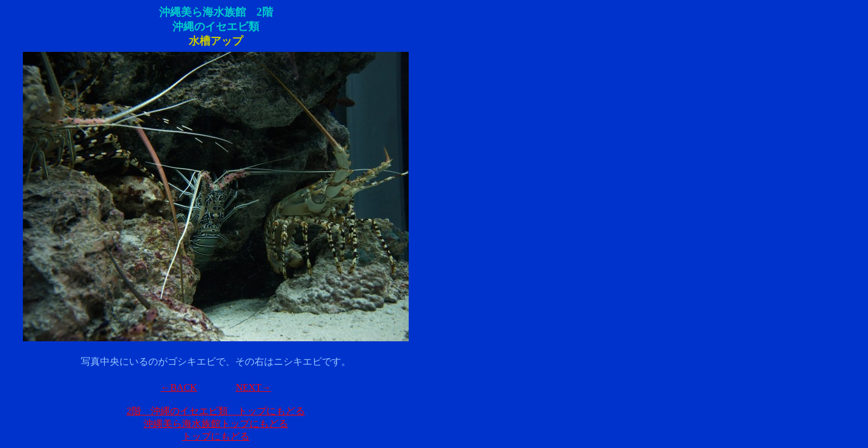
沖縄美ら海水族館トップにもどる (216, 424)
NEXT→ (253, 387)
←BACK (178, 387)
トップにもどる (216, 436)
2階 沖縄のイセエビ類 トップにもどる (216, 411)
